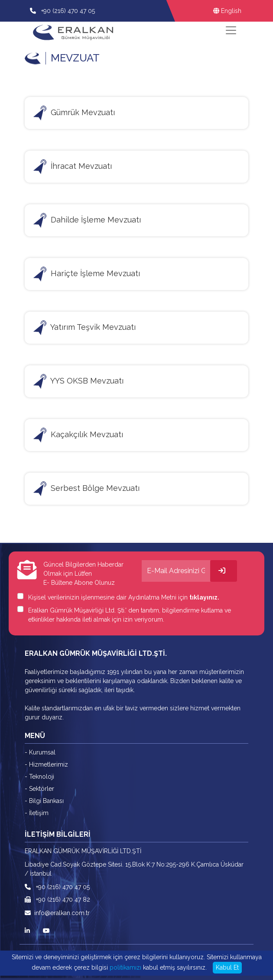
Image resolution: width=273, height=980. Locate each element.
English (227, 11)
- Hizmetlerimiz (46, 764)
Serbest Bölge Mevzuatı (86, 489)
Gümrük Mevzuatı (74, 113)
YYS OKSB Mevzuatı (78, 381)
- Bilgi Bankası (44, 801)
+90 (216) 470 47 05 (67, 11)
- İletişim (37, 813)
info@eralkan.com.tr (57, 913)
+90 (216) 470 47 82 (57, 899)
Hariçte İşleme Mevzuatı (87, 274)
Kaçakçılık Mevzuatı (78, 435)
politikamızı (125, 967)
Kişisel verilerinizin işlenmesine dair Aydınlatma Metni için (124, 597)
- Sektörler (39, 789)
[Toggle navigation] (231, 30)
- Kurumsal (40, 752)
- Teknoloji (39, 777)
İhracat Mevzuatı (73, 167)
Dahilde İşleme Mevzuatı (87, 220)
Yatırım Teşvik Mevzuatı (84, 328)
